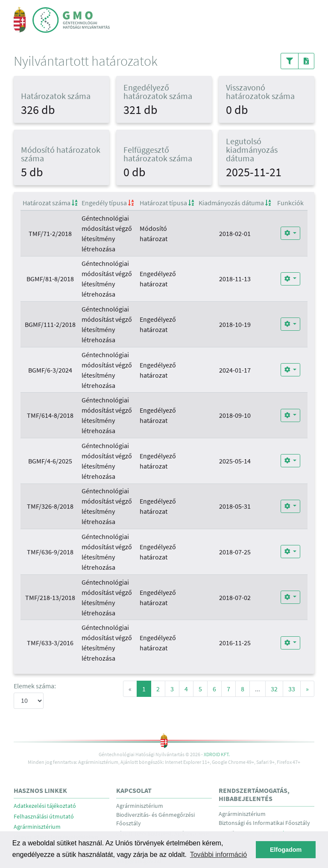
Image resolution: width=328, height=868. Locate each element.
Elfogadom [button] (286, 850)
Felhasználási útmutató (44, 817)
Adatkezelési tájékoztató (45, 806)
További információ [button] (218, 855)
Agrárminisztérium (37, 827)
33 (292, 689)
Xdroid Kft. (217, 754)
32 (274, 689)
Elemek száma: (35, 686)
